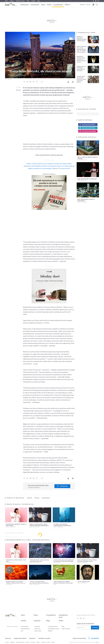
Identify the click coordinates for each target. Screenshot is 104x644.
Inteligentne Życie (10, 563)
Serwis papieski (25, 626)
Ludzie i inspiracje (66, 629)
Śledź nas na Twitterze (87, 128)
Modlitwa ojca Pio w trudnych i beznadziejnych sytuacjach (81, 68)
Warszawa (82, 5)
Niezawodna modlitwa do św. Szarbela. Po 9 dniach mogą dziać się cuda (82, 59)
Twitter (96, 1)
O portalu (7, 642)
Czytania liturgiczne (53, 626)
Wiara (43, 5)
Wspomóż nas (62, 486)
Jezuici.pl (8, 638)
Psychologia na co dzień (54, 629)
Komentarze (35, 5)
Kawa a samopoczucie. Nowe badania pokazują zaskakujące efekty (39, 526)
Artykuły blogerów (25, 629)
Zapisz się (95, 628)
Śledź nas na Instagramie (88, 131)
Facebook (93, 1)
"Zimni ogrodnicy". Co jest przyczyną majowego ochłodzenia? (39, 561)
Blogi (28, 1)
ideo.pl (98, 642)
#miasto (30, 498)
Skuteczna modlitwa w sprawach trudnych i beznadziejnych (82, 39)
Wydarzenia (25, 5)
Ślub (22, 631)
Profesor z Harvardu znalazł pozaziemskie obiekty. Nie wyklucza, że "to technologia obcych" (40, 583)
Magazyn (12, 1)
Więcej (67, 5)
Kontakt (27, 642)
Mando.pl (32, 638)
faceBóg (33, 1)
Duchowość (37, 626)
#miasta (37, 498)
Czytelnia (37, 621)
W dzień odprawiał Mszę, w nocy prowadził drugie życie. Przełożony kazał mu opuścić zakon (82, 50)
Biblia (6, 1)
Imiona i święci (38, 631)
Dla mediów (33, 642)
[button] (93, 5)
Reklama (38, 642)
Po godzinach (58, 5)
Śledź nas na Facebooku (87, 125)
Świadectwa (37, 629)
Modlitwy (50, 631)
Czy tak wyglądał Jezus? (84, 582)
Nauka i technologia (21, 75)
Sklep (39, 1)
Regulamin (12, 642)
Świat (55, 584)
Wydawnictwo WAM (20, 638)
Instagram (98, 1)
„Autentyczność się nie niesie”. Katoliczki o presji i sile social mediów (81, 79)
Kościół (24, 621)
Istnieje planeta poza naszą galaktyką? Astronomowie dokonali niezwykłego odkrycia (64, 561)
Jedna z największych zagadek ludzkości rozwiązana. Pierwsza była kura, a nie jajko (63, 583)
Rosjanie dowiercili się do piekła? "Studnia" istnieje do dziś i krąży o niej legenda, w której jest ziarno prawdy (16, 583)
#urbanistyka (46, 498)
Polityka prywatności (20, 642)
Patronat (53, 642)
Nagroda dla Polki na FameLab (87, 179)
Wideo (49, 5)
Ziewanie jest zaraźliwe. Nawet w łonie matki (16, 561)
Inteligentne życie (63, 616)
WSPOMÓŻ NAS (94, 638)
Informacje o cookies (46, 642)
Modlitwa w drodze (20, 1)
